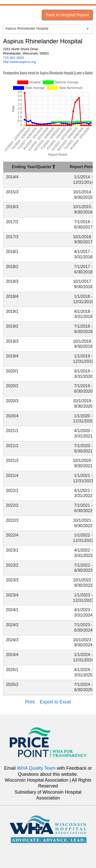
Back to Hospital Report (67, 15)
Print (30, 702)
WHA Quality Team (36, 768)
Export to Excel (55, 702)
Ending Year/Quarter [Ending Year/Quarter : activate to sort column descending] (34, 167)
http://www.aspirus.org (19, 62)
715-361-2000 (13, 58)
